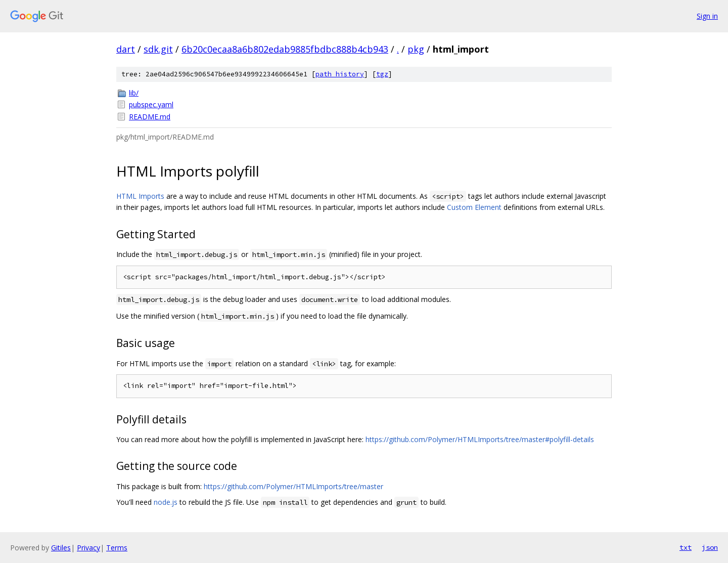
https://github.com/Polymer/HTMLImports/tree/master (293, 486)
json (710, 547)
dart (126, 49)
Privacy (88, 548)
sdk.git (158, 49)
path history (340, 74)
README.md (150, 117)
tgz (382, 74)
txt (686, 547)
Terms (117, 548)
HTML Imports (140, 196)
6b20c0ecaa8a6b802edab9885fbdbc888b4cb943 (285, 49)
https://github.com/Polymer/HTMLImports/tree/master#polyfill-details (480, 439)
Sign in (707, 16)
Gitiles (61, 548)
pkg (416, 49)
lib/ (134, 93)
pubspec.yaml (151, 104)
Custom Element (474, 207)
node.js (166, 502)
